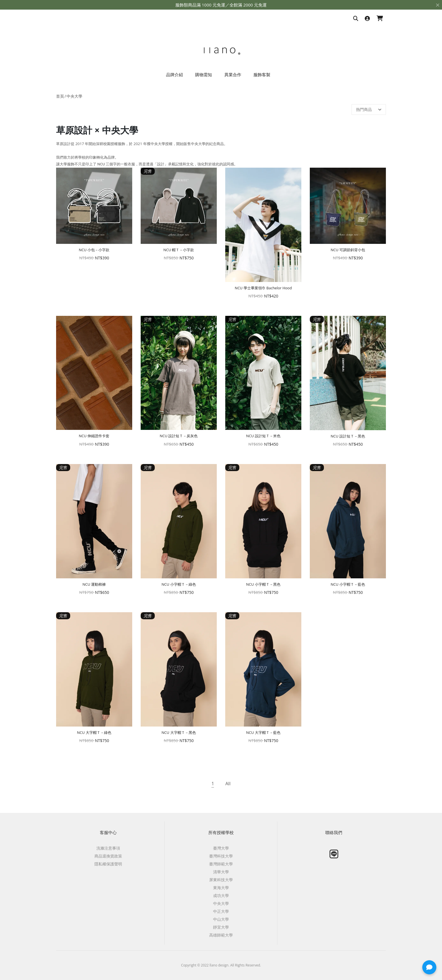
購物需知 (204, 75)
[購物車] (380, 19)
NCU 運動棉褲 (94, 584)
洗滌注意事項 (108, 848)
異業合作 (233, 75)
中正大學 (221, 911)
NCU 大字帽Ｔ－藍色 (263, 732)
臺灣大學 (221, 848)
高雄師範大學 (221, 935)
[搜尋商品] (356, 19)
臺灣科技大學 (221, 856)
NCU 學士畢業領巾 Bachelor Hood (263, 288)
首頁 (60, 96)
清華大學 (221, 872)
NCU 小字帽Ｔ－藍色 (348, 584)
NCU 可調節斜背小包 (348, 250)
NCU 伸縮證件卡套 (94, 436)
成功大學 (221, 895)
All (228, 784)
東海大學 (221, 888)
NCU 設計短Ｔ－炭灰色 (179, 436)
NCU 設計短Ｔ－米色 (263, 436)
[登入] (367, 19)
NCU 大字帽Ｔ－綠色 (94, 732)
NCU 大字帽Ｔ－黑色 (179, 732)
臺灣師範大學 (221, 864)
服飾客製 (262, 75)
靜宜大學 (221, 927)
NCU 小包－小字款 (94, 250)
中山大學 (221, 919)
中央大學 (74, 96)
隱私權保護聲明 (108, 864)
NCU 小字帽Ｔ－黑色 (263, 584)
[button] (429, 967)
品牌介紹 (174, 75)
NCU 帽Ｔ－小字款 (179, 250)
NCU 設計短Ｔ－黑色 (348, 436)
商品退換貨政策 (108, 856)
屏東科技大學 (221, 880)
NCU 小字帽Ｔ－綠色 (179, 584)
